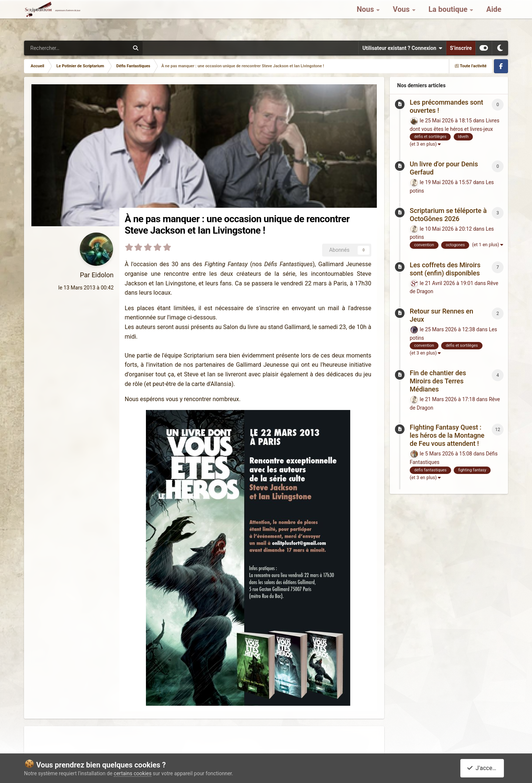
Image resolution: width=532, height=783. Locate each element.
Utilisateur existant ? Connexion (402, 48)
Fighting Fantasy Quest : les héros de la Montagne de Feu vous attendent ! (447, 435)
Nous (366, 18)
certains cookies (133, 773)
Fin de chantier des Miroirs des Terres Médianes (438, 381)
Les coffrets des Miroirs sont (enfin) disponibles (445, 269)
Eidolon (103, 275)
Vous (402, 18)
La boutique (449, 18)
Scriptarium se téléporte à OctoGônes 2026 (448, 215)
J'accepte (484, 768)
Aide (494, 18)
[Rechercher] (52, 48)
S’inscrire (461, 48)
